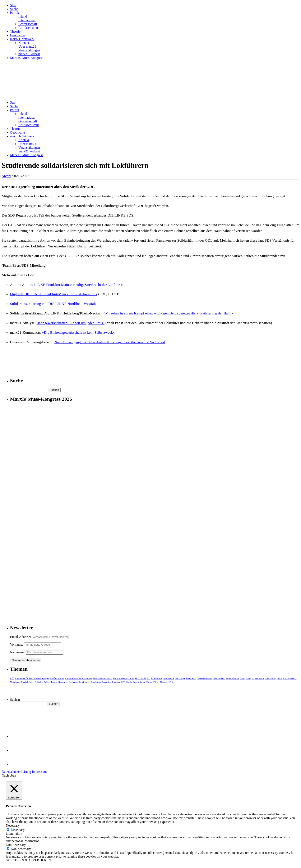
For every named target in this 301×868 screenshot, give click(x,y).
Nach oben (9, 775)
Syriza (142, 682)
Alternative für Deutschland (28, 678)
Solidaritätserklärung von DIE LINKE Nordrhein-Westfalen (54, 304)
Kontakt (24, 43)
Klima (268, 678)
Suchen (15, 700)
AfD (12, 678)
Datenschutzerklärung (16, 772)
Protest (54, 682)
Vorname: (17, 644)
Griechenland (219, 678)
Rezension (106, 682)
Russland (116, 682)
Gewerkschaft (28, 24)
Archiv (6, 176)
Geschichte (17, 35)
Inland (23, 16)
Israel (248, 678)
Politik (15, 13)
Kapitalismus (258, 678)
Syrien (136, 682)
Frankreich (191, 678)
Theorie (15, 31)
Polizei (47, 682)
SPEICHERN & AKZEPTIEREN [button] (28, 860)
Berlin (109, 678)
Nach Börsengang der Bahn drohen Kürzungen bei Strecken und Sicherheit (110, 342)
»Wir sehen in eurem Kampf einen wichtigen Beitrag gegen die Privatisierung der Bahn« (168, 313)
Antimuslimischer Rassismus (78, 678)
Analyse (45, 678)
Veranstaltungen (29, 50)
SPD (123, 682)
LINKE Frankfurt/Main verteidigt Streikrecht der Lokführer (78, 285)
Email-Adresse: (21, 637)
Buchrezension (120, 678)
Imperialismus (233, 678)
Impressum (39, 772)
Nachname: (18, 652)
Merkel (25, 682)
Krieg (274, 678)
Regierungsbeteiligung (79, 682)
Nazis (31, 682)
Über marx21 (27, 46)
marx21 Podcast (29, 54)
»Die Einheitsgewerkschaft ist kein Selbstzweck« (78, 332)
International (27, 20)
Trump (149, 682)
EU (149, 678)
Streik (129, 682)
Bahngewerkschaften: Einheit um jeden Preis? (71, 323)
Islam (242, 678)
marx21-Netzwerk (22, 39)
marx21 (293, 678)
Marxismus (15, 682)
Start (13, 5)
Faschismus (156, 678)
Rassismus (63, 682)
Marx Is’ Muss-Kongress (27, 58)
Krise (280, 678)
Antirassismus (99, 678)
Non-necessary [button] (16, 845)
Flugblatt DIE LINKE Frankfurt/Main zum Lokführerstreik (54, 294)
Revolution (96, 682)
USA (171, 682)
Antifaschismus (29, 28)
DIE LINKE (141, 678)
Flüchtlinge (180, 678)
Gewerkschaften (204, 678)
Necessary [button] (13, 826)
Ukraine (164, 682)
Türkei (156, 682)
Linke (286, 678)
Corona (131, 678)
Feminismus (168, 678)
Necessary (18, 830)
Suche (14, 9)
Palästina (39, 682)
